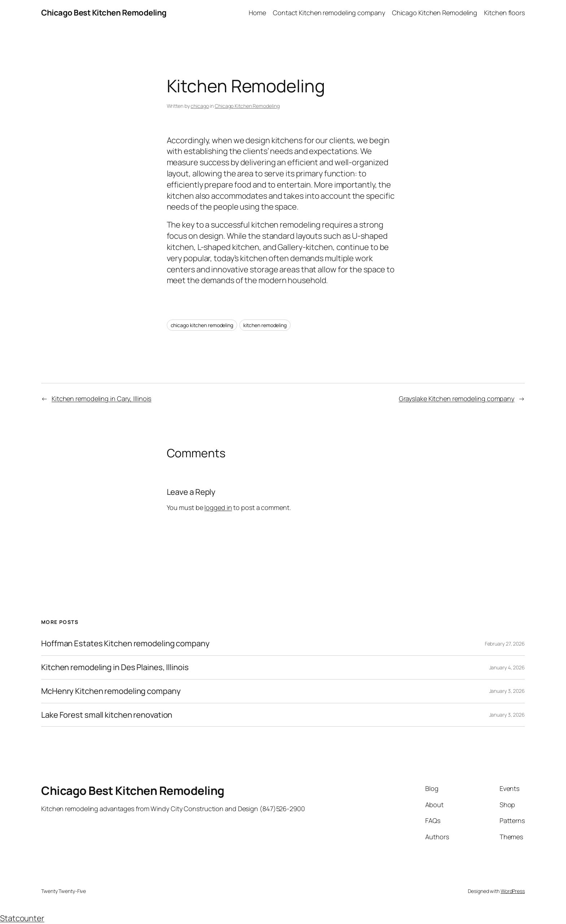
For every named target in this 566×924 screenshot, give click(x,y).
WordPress (513, 891)
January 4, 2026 (507, 667)
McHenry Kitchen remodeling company (111, 691)
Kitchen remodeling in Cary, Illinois (101, 399)
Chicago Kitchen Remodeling (247, 106)
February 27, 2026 (505, 644)
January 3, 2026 (507, 691)
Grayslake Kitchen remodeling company (457, 399)
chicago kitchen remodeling (202, 325)
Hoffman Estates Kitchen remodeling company (125, 644)
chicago (200, 106)
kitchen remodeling (265, 325)
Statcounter (22, 918)
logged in (218, 507)
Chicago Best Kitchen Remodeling (104, 13)
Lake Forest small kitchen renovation (107, 715)
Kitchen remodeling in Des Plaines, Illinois (115, 667)
